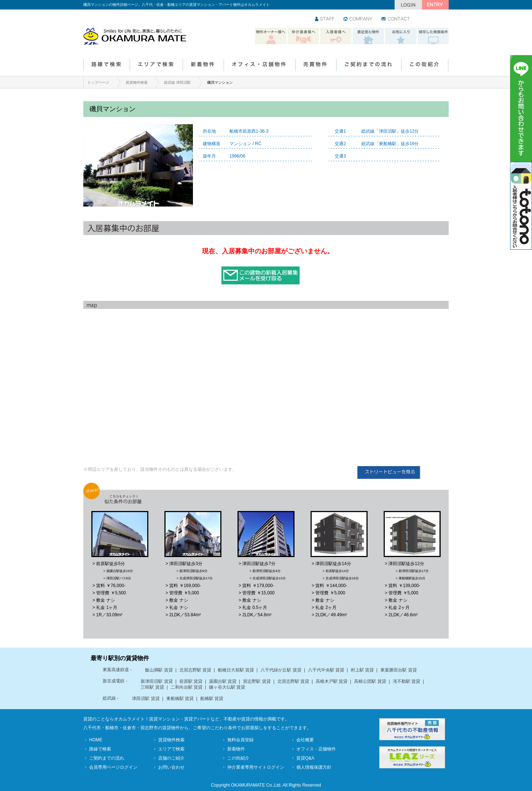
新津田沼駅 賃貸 (157, 681)
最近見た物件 (368, 36)
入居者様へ (336, 36)
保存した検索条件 (433, 36)
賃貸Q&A (305, 758)
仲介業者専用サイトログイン (256, 767)
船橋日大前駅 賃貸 (236, 670)
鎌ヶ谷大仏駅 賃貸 (227, 687)
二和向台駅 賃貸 (187, 687)
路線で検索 (107, 66)
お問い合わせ (396, 19)
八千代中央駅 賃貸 (326, 670)
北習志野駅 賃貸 (195, 670)
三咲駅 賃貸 (152, 687)
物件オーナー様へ (271, 36)
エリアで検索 (156, 66)
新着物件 (203, 66)
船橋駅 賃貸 (212, 699)
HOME (96, 740)
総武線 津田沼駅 (177, 82)
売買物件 (316, 66)
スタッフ (325, 19)
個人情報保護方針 (314, 767)
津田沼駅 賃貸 (146, 699)
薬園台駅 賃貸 (223, 681)
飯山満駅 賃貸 (159, 670)
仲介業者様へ (303, 36)
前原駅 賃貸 (191, 681)
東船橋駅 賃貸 (180, 699)
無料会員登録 (240, 740)
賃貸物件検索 (137, 82)
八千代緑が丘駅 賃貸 (281, 670)
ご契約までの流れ (369, 66)
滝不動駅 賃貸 (406, 681)
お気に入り (401, 36)
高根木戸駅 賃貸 (332, 681)
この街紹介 (425, 66)
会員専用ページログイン (113, 767)
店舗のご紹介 (171, 758)
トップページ (98, 82)
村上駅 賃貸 (362, 670)
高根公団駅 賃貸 (370, 681)
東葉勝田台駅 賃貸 (398, 670)
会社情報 (358, 19)
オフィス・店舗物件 (259, 66)
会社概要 (305, 740)
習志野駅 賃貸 (257, 681)
